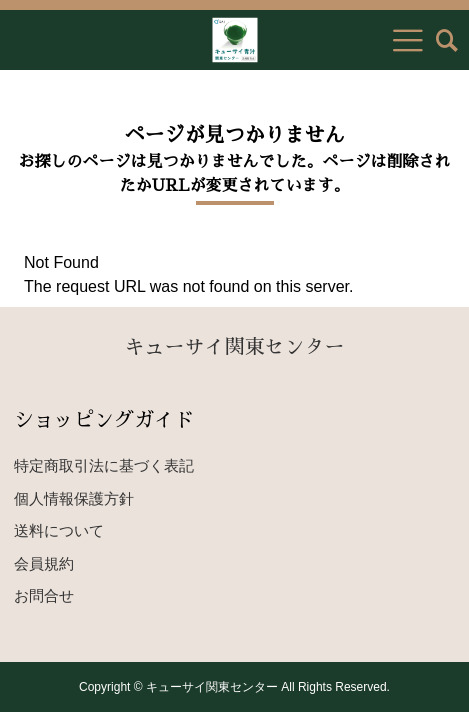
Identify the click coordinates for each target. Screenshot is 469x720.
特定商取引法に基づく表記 (104, 465)
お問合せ (44, 595)
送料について (59, 530)
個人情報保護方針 (74, 498)
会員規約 (44, 563)
